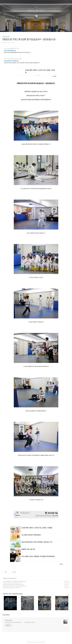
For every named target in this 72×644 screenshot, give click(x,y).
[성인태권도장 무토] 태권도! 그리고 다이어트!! (11, 588)
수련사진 (5, 578)
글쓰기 (29, 29)
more (68, 594)
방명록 (34, 29)
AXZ (36, 642)
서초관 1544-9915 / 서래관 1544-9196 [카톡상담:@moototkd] (20, 622)
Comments (6, 615)
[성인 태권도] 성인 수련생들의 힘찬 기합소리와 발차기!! (13, 584)
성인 (8, 578)
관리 (43, 29)
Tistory (43, 642)
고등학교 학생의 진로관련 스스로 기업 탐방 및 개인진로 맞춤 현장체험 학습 (22, 63)
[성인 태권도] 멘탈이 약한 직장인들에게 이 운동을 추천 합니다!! (14, 581)
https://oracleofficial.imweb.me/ (11, 59)
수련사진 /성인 (6, 37)
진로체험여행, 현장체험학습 (11, 61)
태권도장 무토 (36, 11)
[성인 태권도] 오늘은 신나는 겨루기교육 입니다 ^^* (12, 583)
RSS (38, 29)
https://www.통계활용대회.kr (10, 49)
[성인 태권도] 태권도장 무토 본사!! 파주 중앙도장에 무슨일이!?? (14, 586)
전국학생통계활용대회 (10, 51)
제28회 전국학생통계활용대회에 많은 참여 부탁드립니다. (17, 53)
